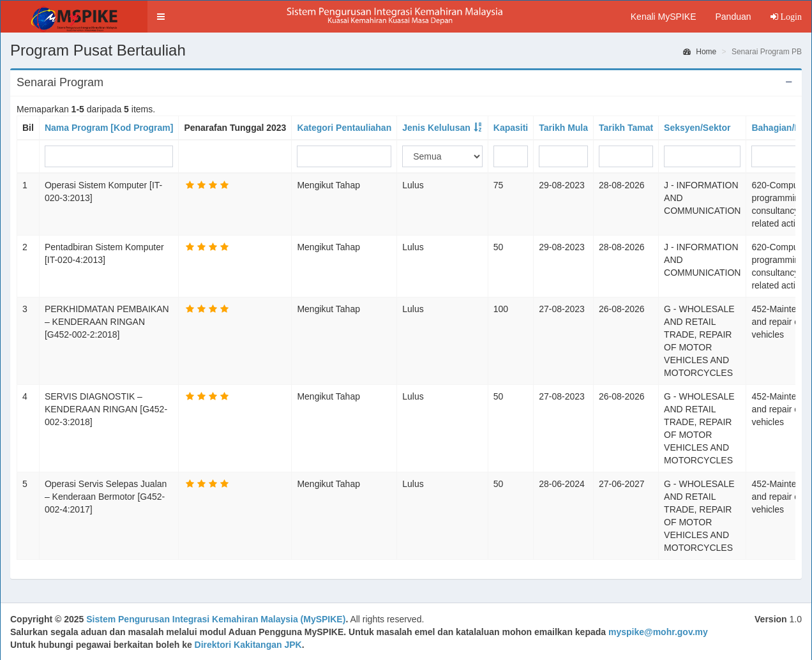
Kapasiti (511, 128)
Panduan (733, 17)
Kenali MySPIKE (664, 17)
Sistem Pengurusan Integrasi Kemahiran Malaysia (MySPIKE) (216, 619)
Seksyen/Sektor (697, 128)
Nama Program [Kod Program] (109, 128)
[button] (161, 17)
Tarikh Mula (563, 128)
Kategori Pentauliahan (344, 128)
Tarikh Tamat (626, 128)
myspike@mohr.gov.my (658, 632)
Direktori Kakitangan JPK (248, 645)
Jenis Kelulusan (436, 128)
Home (700, 52)
